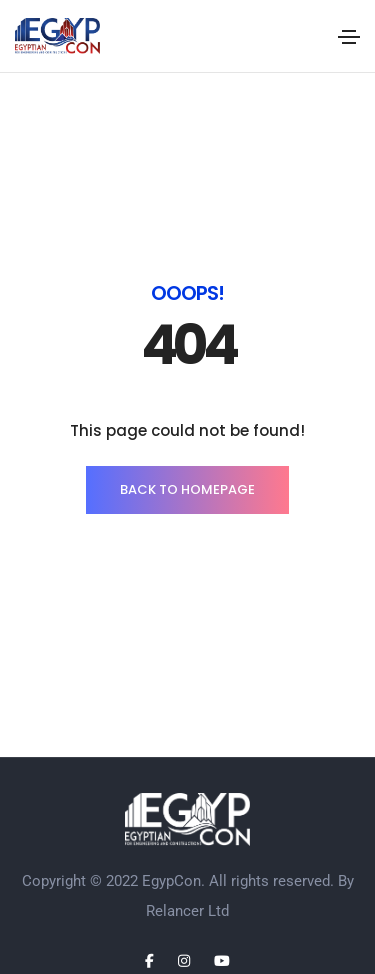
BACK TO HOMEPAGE (187, 489)
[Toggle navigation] (349, 37)
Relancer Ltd (187, 911)
